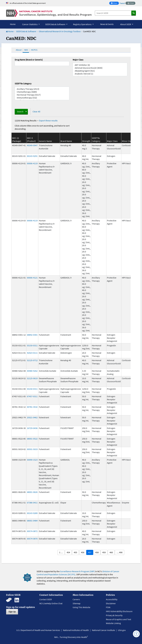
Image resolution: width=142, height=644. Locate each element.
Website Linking (113, 623)
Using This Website (81, 607)
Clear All (36, 111)
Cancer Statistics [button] (30, 24)
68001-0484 (32, 521)
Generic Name (45, 141)
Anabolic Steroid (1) (100, 74)
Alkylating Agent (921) (100, 71)
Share (115, 3)
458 (97, 552)
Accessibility (112, 599)
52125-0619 (32, 378)
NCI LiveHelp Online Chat (51, 603)
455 (75, 552)
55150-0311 (32, 345)
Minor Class (127, 141)
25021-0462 (32, 417)
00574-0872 (32, 531)
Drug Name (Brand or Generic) (29, 60)
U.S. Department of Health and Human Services (38, 630)
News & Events (107, 24)
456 (83, 552)
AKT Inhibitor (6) (100, 65)
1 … (61, 552)
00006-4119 (32, 163)
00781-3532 (32, 407)
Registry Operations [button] (83, 24)
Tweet (122, 3)
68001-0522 (32, 439)
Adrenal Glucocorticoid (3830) (100, 68)
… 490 (120, 552)
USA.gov (122, 630)
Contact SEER (46, 599)
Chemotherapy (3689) (42, 92)
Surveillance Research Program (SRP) (77, 571)
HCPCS (34, 50)
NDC (26, 50)
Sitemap (77, 603)
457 (90, 552)
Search (20, 111)
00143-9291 (32, 156)
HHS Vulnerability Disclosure (119, 611)
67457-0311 (32, 396)
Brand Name (66, 141)
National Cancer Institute (103, 630)
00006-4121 (32, 278)
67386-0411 (32, 503)
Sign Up (12, 612)
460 (111, 552)
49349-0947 (32, 145)
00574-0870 (32, 539)
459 (104, 552)
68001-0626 (32, 492)
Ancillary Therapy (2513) (42, 89)
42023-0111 (32, 353)
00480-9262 (32, 371)
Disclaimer (111, 603)
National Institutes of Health (76, 630)
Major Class (78, 60)
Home (13, 24)
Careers (76, 599)
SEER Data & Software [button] (55, 24)
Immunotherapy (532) (42, 98)
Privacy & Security (114, 615)
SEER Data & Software (26, 31)
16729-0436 (32, 428)
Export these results (48, 121)
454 (68, 552)
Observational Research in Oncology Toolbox (60, 31)
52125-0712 (32, 360)
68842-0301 (32, 335)
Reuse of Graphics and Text (118, 619)
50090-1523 (32, 460)
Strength (86, 141)
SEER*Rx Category (23, 83)
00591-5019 (32, 449)
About (19, 50)
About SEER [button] (126, 24)
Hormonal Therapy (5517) (42, 95)
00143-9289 (32, 513)
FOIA (108, 607)
